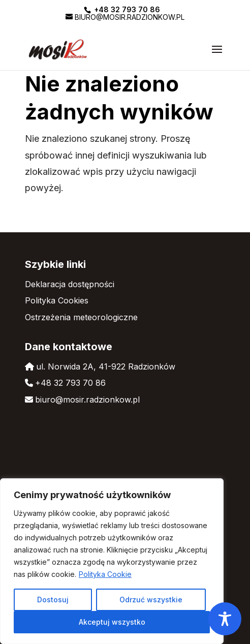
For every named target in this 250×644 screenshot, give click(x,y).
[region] (112, 561)
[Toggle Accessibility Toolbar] (225, 619)
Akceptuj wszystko (112, 622)
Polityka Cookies (57, 300)
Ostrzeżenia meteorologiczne (81, 317)
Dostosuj (53, 600)
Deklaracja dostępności (70, 284)
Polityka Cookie (105, 574)
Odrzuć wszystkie (151, 600)
